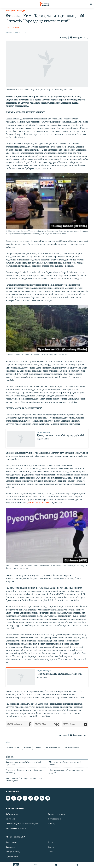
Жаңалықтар (11, 843)
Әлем (50, 852)
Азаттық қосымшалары (16, 828)
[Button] (63, 38)
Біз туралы (10, 819)
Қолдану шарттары (56, 814)
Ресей (51, 843)
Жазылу (52, 824)
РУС (36, 865)
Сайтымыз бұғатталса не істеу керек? (22, 824)
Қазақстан (10, 847)
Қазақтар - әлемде (15, 11)
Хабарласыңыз (12, 814)
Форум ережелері (56, 819)
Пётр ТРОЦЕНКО (13, 27)
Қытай (51, 847)
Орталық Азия (12, 856)
